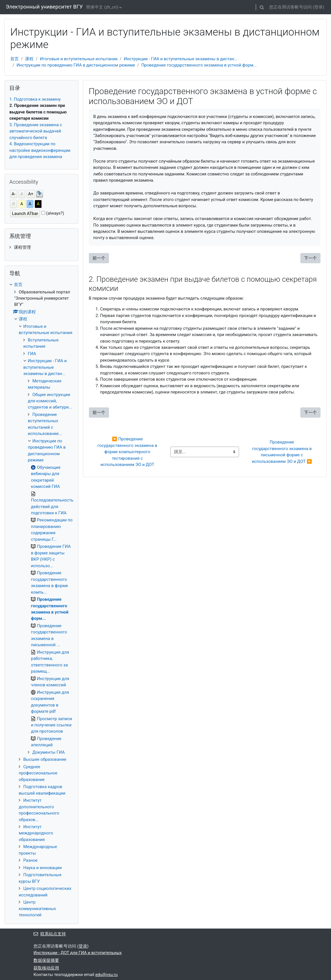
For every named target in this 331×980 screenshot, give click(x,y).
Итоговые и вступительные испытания (79, 59)
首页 (14, 59)
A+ (31, 194)
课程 (29, 59)
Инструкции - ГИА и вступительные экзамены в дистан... (181, 59)
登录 (319, 7)
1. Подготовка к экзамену (35, 99)
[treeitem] (41, 247)
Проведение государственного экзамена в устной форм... (199, 65)
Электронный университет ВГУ (44, 7)
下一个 (310, 258)
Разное (30, 860)
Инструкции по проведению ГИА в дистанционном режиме (76, 65)
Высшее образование (45, 759)
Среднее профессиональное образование (38, 773)
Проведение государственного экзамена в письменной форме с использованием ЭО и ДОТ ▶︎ (282, 452)
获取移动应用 (46, 968)
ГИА (32, 354)
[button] (262, 7)
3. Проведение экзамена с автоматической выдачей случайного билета (36, 131)
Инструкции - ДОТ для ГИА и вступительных (78, 953)
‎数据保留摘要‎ (46, 960)
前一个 (99, 258)
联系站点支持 (50, 934)
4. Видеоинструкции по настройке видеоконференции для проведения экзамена (40, 150)
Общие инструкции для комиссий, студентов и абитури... (50, 401)
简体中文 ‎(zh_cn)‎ (102, 7)
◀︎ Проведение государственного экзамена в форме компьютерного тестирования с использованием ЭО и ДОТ (128, 452)
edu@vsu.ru (107, 975)
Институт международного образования (36, 833)
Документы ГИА (49, 752)
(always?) (55, 213)
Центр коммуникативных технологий (37, 908)
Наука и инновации (42, 868)
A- (14, 194)
